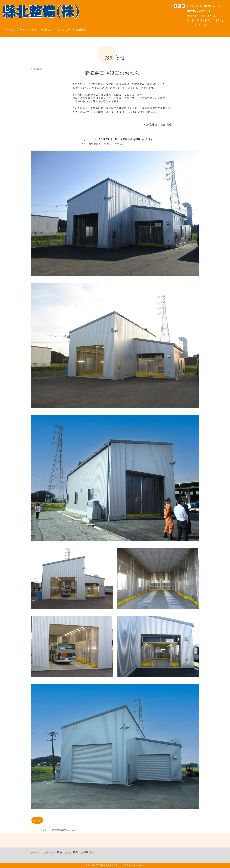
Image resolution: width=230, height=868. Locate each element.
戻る (37, 820)
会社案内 (48, 30)
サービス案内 (28, 30)
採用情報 (81, 30)
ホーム (10, 30)
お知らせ (64, 30)
